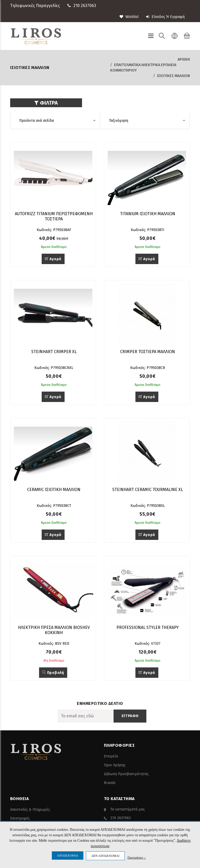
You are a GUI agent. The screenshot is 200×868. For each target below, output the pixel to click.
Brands (110, 783)
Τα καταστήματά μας (128, 809)
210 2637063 (85, 6)
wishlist (129, 17)
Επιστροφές (20, 818)
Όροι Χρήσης (115, 765)
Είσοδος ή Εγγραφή (165, 17)
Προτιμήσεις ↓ (136, 857)
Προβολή (53, 673)
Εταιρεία (111, 756)
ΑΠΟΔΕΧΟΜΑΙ (68, 856)
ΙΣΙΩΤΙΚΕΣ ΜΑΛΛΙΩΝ (173, 76)
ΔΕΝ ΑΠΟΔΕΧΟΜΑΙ (105, 856)
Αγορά (53, 259)
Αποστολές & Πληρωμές (30, 810)
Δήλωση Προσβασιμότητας (126, 774)
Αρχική (184, 59)
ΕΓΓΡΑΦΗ (130, 716)
